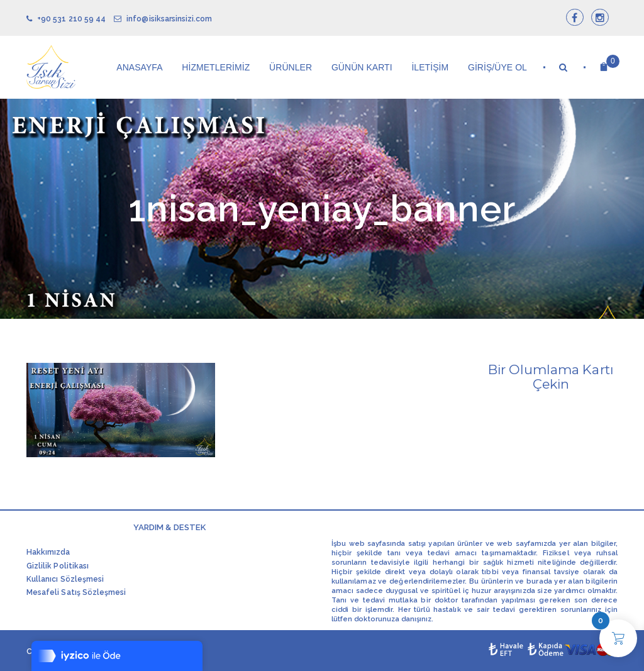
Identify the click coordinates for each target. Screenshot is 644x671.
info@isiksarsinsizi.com (163, 19)
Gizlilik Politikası (58, 566)
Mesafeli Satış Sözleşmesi (76, 592)
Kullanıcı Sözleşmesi (65, 579)
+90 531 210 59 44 (66, 19)
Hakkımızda (48, 552)
